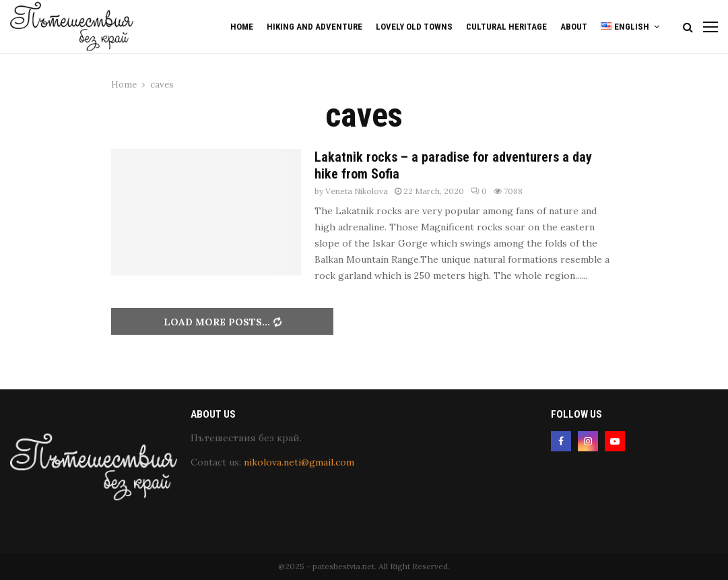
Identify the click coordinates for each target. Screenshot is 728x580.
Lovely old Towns (414, 27)
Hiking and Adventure (315, 27)
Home (242, 27)
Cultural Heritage (506, 27)
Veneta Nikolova (357, 191)
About (574, 27)
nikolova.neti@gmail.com (299, 462)
